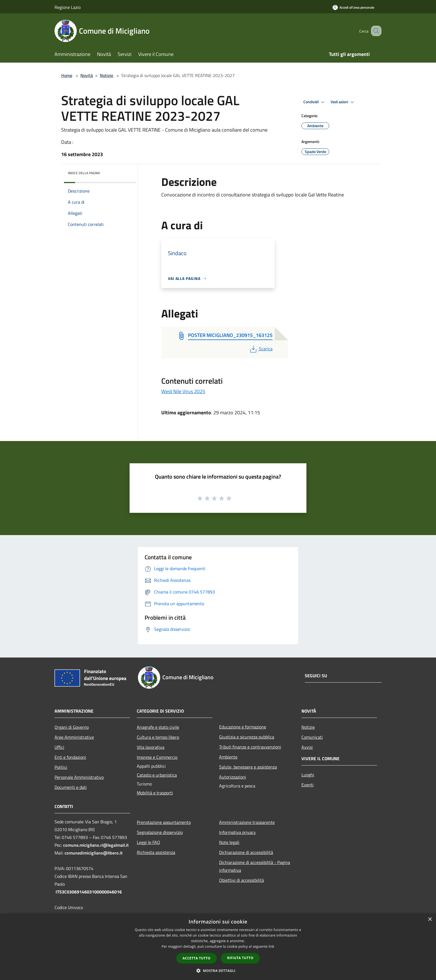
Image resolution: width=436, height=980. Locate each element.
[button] (218, 971)
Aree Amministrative (74, 737)
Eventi (308, 785)
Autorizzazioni (233, 777)
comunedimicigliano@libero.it (94, 853)
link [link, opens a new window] (272, 946)
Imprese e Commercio (157, 757)
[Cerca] (375, 31)
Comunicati (312, 737)
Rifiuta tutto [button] (240, 958)
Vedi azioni (343, 102)
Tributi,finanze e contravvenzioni (250, 747)
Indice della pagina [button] (84, 173)
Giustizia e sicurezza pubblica (247, 737)
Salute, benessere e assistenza (248, 767)
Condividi (315, 102)
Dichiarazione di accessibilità (246, 852)
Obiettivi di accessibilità (241, 880)
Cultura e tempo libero (158, 737)
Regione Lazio (68, 7)
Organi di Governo (72, 727)
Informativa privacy (237, 832)
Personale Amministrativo (79, 777)
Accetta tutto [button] (197, 958)
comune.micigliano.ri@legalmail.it (96, 845)
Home (67, 75)
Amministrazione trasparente (247, 822)
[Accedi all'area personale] (353, 7)
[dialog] (218, 947)
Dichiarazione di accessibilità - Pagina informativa (255, 866)
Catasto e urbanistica (157, 775)
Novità (87, 75)
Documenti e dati (71, 787)
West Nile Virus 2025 (183, 391)
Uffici (59, 747)
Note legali (229, 842)
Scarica (261, 349)
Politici (61, 767)
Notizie (106, 75)
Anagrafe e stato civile (158, 727)
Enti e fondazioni (70, 757)
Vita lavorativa (151, 747)
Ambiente (228, 757)
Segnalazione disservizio (160, 832)
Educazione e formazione (243, 727)
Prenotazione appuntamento (164, 822)
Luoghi (308, 775)
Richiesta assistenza (156, 852)
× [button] (430, 919)
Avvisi (307, 747)
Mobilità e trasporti (155, 793)
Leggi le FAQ (148, 842)
